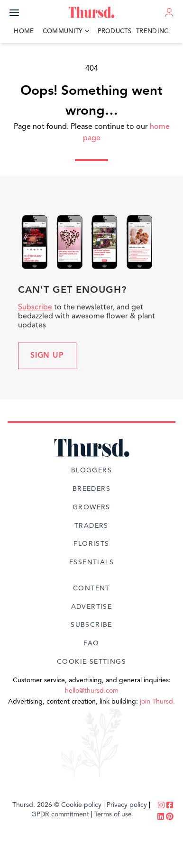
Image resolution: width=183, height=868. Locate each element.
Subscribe (35, 307)
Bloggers (91, 470)
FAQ (91, 643)
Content (91, 588)
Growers (91, 507)
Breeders (91, 489)
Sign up (47, 356)
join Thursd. (157, 702)
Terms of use (113, 814)
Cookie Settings (91, 662)
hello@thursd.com (92, 691)
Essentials (91, 562)
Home (24, 32)
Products (115, 32)
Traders (91, 526)
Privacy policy (127, 805)
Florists (91, 544)
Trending (153, 32)
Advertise (92, 607)
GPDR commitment (60, 814)
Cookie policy (81, 805)
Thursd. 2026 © (36, 805)
